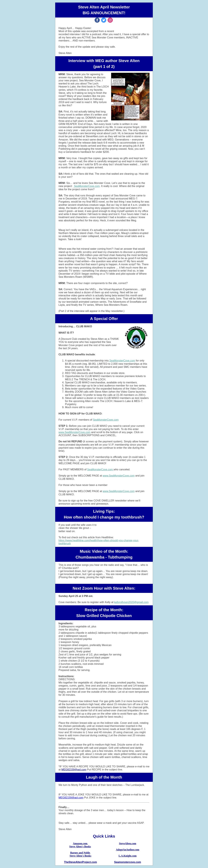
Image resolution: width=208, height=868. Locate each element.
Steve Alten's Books (80, 847)
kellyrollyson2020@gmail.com (131, 602)
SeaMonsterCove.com (87, 186)
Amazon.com (80, 843)
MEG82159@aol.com (74, 770)
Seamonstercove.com (127, 862)
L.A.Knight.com (128, 856)
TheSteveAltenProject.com (81, 862)
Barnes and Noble (80, 853)
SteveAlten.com (128, 843)
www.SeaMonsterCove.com (75, 432)
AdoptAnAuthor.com (128, 850)
